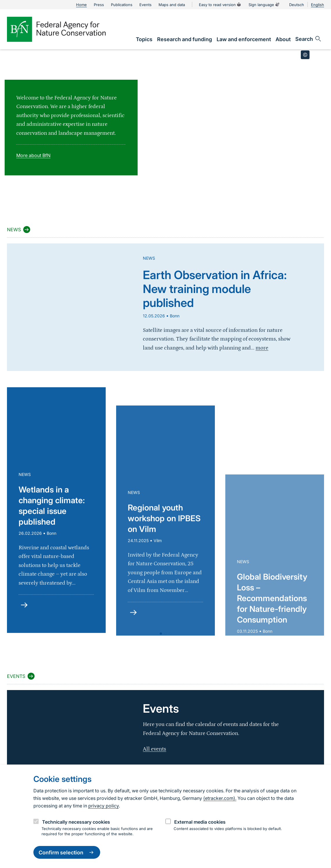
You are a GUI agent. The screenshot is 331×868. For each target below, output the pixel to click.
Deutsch (297, 5)
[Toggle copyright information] (305, 55)
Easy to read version (220, 5)
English (317, 5)
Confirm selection (67, 852)
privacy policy (104, 806)
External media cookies (200, 822)
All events (154, 749)
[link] (144, 39)
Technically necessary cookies (76, 822)
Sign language (264, 5)
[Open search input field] (308, 39)
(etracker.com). (220, 798)
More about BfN (33, 155)
